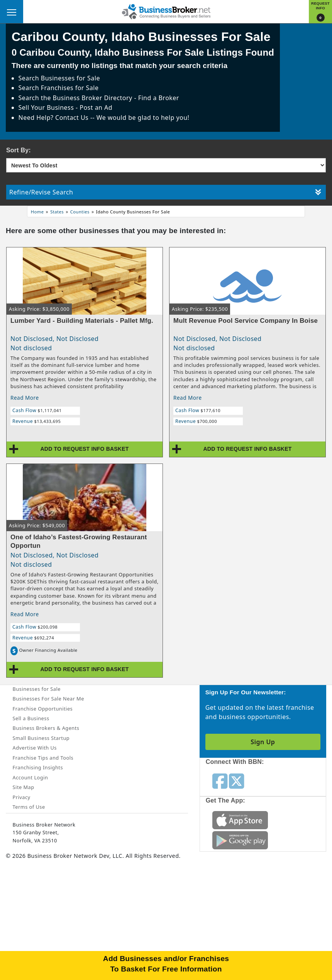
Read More (25, 398)
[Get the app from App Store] (240, 820)
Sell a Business (31, 718)
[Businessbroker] (166, 11)
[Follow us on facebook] (220, 781)
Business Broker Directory (93, 98)
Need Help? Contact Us (54, 118)
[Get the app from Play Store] (240, 840)
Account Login (30, 777)
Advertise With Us (35, 748)
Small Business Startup (41, 738)
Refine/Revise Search (165, 192)
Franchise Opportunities (43, 709)
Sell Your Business (47, 107)
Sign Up (263, 742)
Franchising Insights (38, 767)
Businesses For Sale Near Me (48, 699)
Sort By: (19, 150)
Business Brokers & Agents (46, 728)
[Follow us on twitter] (236, 781)
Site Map (24, 787)
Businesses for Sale (70, 78)
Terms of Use (29, 807)
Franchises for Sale (70, 88)
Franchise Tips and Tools (43, 758)
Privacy (22, 797)
